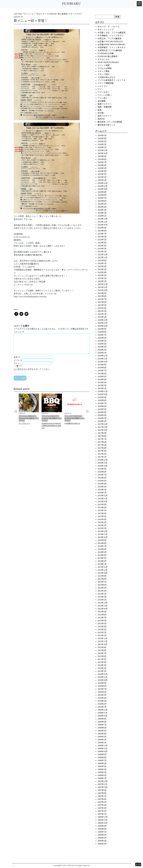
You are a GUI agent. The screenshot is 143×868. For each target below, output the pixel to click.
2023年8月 (102, 231)
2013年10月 (103, 573)
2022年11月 (103, 257)
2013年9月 (102, 576)
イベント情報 (104, 65)
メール (18, 360)
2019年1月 (102, 388)
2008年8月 (102, 757)
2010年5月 (102, 695)
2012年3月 (102, 629)
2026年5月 (102, 135)
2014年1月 (102, 564)
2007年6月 (102, 799)
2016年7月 (102, 475)
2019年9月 (102, 365)
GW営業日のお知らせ (72, 423)
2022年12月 (103, 255)
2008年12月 (103, 746)
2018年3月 (102, 415)
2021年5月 (102, 305)
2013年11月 (103, 570)
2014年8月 (102, 543)
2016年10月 (103, 466)
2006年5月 (102, 838)
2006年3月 (102, 844)
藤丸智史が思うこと (107, 125)
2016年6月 (102, 478)
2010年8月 (102, 686)
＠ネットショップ (106, 30)
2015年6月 (102, 513)
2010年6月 (102, 692)
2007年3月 (102, 808)
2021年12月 (103, 284)
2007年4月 (102, 805)
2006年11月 (103, 820)
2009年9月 (102, 719)
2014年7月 (102, 546)
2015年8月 (102, 507)
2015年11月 (103, 499)
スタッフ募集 (104, 71)
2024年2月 (102, 213)
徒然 (100, 110)
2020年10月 (103, 326)
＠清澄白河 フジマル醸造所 (110, 50)
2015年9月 (102, 504)
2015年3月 (102, 522)
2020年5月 (102, 341)
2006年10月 (103, 823)
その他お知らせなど (107, 77)
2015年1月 (102, 528)
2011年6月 (102, 656)
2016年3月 (102, 487)
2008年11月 (103, 749)
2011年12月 (103, 638)
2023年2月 (102, 249)
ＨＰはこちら (104, 59)
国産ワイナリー (105, 104)
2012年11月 (103, 606)
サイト (17, 363)
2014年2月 (102, 561)
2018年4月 (102, 412)
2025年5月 (102, 168)
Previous (16, 411)
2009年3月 (102, 737)
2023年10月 (103, 225)
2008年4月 (102, 769)
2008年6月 (102, 763)
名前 (17, 357)
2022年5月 (102, 269)
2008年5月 (102, 766)
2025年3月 (102, 174)
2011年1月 (102, 671)
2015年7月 (102, 510)
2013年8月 (102, 579)
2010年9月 (102, 683)
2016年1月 (102, 493)
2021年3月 (102, 311)
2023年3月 (102, 246)
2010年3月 (102, 701)
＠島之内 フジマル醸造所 (110, 39)
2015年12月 (103, 496)
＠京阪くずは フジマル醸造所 (112, 33)
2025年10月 (103, 153)
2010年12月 (103, 674)
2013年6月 (102, 585)
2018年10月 (103, 394)
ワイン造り (103, 98)
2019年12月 (103, 356)
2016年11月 (103, 463)
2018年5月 (102, 409)
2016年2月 (102, 490)
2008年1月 (102, 778)
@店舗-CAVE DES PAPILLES (110, 41)
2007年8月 (102, 793)
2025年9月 (102, 156)
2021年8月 (102, 296)
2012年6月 (102, 621)
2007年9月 (102, 790)
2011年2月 (102, 668)
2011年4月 (102, 662)
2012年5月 (102, 624)
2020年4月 (102, 344)
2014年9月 (102, 540)
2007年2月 (102, 811)
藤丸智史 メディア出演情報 (110, 122)
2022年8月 (102, 260)
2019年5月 (102, 377)
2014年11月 (103, 534)
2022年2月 (102, 278)
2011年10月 (103, 644)
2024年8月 (102, 195)
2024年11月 (103, 186)
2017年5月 (102, 445)
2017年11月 (103, 427)
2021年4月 (102, 308)
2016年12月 (103, 460)
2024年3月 (102, 210)
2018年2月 (102, 418)
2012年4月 (102, 627)
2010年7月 (102, 689)
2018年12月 (103, 391)
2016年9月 (102, 469)
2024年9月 (102, 192)
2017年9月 (102, 433)
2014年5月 (102, 552)
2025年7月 (102, 162)
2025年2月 (102, 177)
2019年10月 (103, 362)
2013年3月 (102, 594)
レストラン (103, 86)
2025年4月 (102, 171)
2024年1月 (102, 216)
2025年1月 (102, 180)
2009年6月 (102, 728)
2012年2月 (102, 632)
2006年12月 (103, 817)
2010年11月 (103, 677)
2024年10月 (103, 189)
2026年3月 (102, 141)
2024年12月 (103, 183)
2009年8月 (102, 722)
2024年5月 (102, 204)
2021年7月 (102, 299)
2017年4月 (102, 448)
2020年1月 (102, 353)
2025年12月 (103, 150)
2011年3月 (102, 665)
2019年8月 (102, 368)
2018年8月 (102, 400)
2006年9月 (102, 826)
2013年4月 (102, 591)
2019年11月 (103, 359)
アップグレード (24, 423)
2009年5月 (102, 731)
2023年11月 (103, 222)
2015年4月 (102, 519)
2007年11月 (103, 784)
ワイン (101, 89)
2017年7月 (102, 439)
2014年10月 (103, 537)
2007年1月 (102, 814)
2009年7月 (102, 725)
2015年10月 (103, 502)
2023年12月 (103, 219)
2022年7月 (102, 263)
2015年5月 (102, 516)
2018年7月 (102, 403)
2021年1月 (102, 317)
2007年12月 (103, 781)
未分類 (101, 113)
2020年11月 (103, 323)
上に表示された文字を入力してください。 (33, 369)
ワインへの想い (105, 95)
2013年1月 (102, 600)
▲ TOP (138, 864)
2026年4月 (102, 138)
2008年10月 (103, 752)
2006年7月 (102, 832)
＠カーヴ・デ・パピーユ (109, 27)
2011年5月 (102, 659)
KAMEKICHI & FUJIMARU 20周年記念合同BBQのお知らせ (51, 426)
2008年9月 (102, 754)
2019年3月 (102, 382)
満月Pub (101, 119)
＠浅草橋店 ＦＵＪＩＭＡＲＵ (112, 47)
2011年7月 (102, 653)
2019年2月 (102, 385)
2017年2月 (102, 454)
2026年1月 (102, 147)
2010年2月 (102, 704)
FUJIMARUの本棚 (106, 53)
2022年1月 (102, 281)
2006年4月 (102, 841)
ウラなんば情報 (105, 68)
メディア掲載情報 (106, 83)
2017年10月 (103, 430)
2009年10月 (103, 716)
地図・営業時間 (105, 107)
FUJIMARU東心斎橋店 (108, 56)
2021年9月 (102, 293)
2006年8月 (102, 829)
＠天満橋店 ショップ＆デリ (112, 36)
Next (87, 411)
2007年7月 (102, 796)
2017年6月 (102, 442)
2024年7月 (102, 198)
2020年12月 (103, 320)
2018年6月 (102, 406)
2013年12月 (103, 567)
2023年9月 (102, 228)
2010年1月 (102, 707)
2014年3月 (102, 558)
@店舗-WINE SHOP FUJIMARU (111, 44)
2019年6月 (102, 374)
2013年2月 (102, 597)
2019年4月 (102, 380)
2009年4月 (102, 734)
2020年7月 (102, 335)
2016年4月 (102, 484)
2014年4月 (102, 555)
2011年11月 (103, 641)
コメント (19, 332)
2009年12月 (103, 710)
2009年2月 (102, 740)
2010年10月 (103, 680)
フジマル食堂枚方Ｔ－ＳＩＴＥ (112, 80)
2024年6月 (102, 201)
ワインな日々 (104, 92)
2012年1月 (102, 635)
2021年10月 (103, 290)
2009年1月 (102, 743)
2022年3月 (102, 275)
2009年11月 (103, 713)
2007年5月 (102, 802)
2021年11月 (103, 287)
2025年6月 (102, 165)
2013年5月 (102, 588)
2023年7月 (102, 234)
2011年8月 (102, 650)
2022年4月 (102, 272)
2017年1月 (102, 457)
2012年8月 (102, 615)
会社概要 (102, 101)
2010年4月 (102, 698)
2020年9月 (102, 329)
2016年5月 (102, 481)
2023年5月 (102, 240)
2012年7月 (102, 618)
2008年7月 (102, 760)
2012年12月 (103, 603)
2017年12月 (103, 424)
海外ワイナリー (105, 116)
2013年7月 (102, 582)
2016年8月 (102, 472)
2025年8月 (102, 159)
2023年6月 (102, 237)
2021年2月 (102, 314)
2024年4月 (102, 207)
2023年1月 (102, 252)
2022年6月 (102, 266)
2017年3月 (102, 451)
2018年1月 (102, 421)
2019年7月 (102, 371)
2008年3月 (102, 772)
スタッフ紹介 (104, 74)
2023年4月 (102, 243)
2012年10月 (103, 609)
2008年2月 (102, 775)
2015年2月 (102, 525)
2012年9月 (102, 612)
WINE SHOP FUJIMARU (108, 62)
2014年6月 (102, 549)
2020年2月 (102, 350)
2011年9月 (102, 647)
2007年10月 (103, 787)
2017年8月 (102, 436)
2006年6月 (102, 835)
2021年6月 (102, 302)
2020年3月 (102, 347)
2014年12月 (103, 531)
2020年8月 (102, 332)
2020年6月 (102, 338)
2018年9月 (102, 397)
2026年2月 (102, 144)
